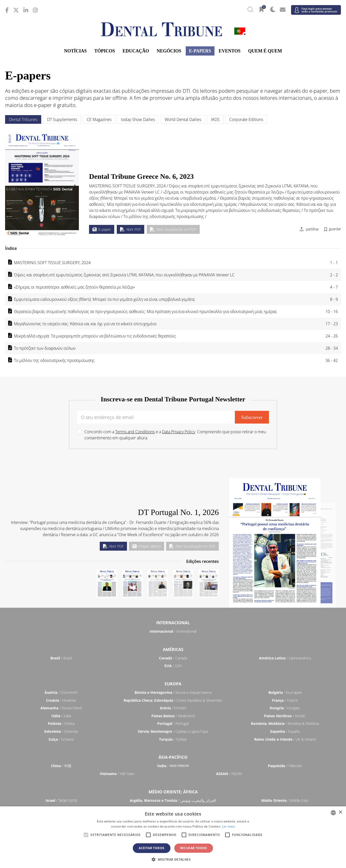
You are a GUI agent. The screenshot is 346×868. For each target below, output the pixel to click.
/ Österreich (61, 692)
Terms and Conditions (135, 432)
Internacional (173, 623)
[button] (173, 859)
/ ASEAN (229, 774)
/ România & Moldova (285, 723)
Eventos (230, 51)
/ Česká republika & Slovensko (173, 700)
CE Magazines (99, 119)
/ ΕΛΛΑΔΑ (173, 708)
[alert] (173, 837)
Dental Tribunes (23, 119)
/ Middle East (285, 800)
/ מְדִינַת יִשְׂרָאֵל (61, 800)
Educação (136, 51)
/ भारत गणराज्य (173, 766)
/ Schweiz (61, 739)
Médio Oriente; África (173, 792)
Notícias (75, 51)
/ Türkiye (173, 739)
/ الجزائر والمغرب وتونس (173, 800)
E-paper (102, 229)
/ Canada (173, 658)
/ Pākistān (285, 766)
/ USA (173, 666)
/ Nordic (285, 716)
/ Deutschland (61, 708)
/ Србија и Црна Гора (173, 731)
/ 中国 (61, 766)
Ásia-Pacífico (173, 757)
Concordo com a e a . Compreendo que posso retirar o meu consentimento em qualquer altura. (175, 435)
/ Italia (61, 716)
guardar (335, 229)
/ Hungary (285, 708)
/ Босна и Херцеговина (173, 692)
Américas (173, 649)
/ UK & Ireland (285, 739)
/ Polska (61, 723)
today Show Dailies (138, 119)
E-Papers (200, 51)
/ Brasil (61, 658)
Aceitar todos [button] (152, 848)
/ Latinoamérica (285, 658)
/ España (285, 731)
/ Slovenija (61, 731)
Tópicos (105, 51)
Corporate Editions (246, 119)
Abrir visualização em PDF (173, 229)
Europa (173, 684)
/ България (285, 692)
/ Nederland (173, 716)
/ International (173, 631)
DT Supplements (62, 119)
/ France (285, 700)
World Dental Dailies (183, 119)
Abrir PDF (131, 229)
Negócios (169, 51)
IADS (215, 119)
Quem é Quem (265, 51)
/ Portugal (173, 723)
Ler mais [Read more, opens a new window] (228, 826)
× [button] (340, 812)
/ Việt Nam (117, 774)
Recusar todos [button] (194, 848)
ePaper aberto (147, 546)
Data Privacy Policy (179, 432)
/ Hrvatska (61, 700)
